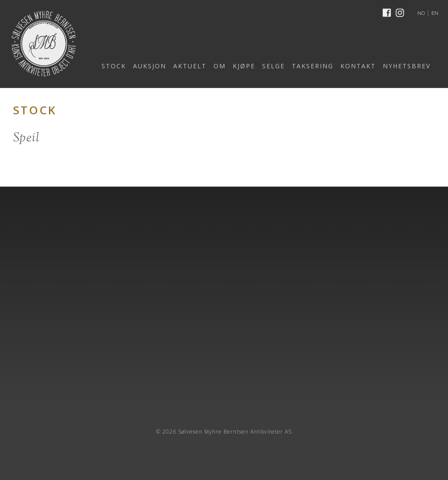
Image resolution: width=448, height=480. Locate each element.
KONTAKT (358, 66)
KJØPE (244, 66)
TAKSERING (313, 66)
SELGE (273, 66)
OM (220, 66)
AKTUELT (190, 66)
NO (421, 13)
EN (435, 13)
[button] (111, 66)
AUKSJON (150, 66)
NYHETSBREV (407, 66)
